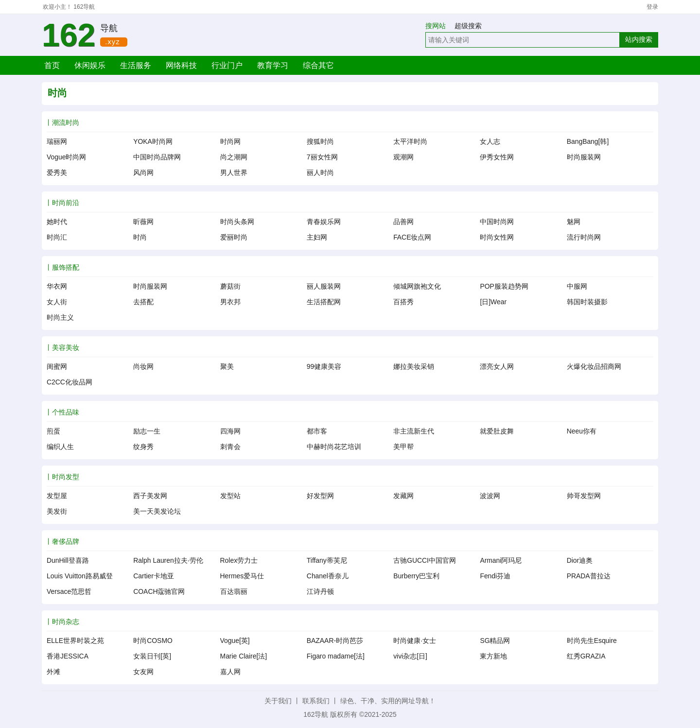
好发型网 (320, 496)
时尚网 (230, 141)
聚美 (227, 366)
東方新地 (493, 656)
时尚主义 (60, 317)
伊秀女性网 (497, 157)
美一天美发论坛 (157, 511)
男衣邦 (230, 302)
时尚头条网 (237, 222)
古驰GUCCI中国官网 (425, 560)
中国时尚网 (497, 222)
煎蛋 (53, 431)
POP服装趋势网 (504, 286)
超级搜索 (468, 26)
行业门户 (227, 65)
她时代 (57, 222)
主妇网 (317, 237)
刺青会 (230, 447)
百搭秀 (403, 302)
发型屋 (57, 496)
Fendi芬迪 (495, 576)
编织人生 (60, 447)
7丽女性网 (322, 157)
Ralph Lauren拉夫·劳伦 (168, 560)
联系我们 (316, 701)
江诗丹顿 (320, 591)
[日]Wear (493, 302)
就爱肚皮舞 (497, 431)
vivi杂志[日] (410, 656)
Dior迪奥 (580, 560)
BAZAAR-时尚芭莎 (335, 641)
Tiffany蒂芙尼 (327, 560)
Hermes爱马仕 (242, 576)
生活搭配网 (324, 302)
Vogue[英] (235, 641)
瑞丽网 (57, 141)
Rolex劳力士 (239, 560)
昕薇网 (143, 222)
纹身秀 (143, 447)
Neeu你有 (582, 431)
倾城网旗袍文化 (417, 286)
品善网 (403, 222)
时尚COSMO (153, 641)
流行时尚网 (584, 237)
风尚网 (143, 173)
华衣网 (57, 286)
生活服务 (136, 65)
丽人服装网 (324, 286)
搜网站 (439, 26)
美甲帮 (403, 447)
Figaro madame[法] (336, 656)
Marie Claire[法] (244, 656)
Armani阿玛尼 (501, 560)
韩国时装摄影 (587, 302)
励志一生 (147, 431)
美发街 (57, 511)
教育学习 (273, 65)
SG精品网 (495, 641)
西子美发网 (150, 496)
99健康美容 (324, 366)
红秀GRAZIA (586, 656)
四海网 (230, 431)
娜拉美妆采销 (414, 366)
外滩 (53, 672)
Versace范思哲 (69, 591)
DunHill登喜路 (68, 560)
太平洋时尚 (410, 141)
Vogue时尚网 (66, 157)
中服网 (577, 286)
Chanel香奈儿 (328, 576)
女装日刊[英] (152, 656)
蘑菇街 (230, 286)
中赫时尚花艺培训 (334, 447)
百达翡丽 (234, 591)
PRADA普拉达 (589, 576)
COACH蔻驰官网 (159, 591)
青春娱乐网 (324, 222)
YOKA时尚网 (153, 141)
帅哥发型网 (584, 496)
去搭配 (143, 302)
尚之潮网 (234, 157)
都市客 (317, 431)
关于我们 (278, 701)
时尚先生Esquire (592, 641)
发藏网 (403, 496)
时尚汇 (57, 237)
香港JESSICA (68, 656)
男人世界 (234, 173)
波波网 (490, 496)
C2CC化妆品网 (70, 382)
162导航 (84, 7)
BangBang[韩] (588, 141)
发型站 (230, 496)
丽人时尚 (320, 173)
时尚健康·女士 (415, 641)
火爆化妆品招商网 (594, 366)
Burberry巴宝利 (416, 576)
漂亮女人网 (497, 366)
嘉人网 (230, 672)
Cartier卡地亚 (154, 576)
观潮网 (403, 157)
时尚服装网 (584, 157)
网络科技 (181, 65)
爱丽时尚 (234, 237)
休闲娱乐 (90, 65)
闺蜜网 (57, 366)
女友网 (143, 672)
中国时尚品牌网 (157, 157)
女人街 (57, 302)
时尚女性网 (497, 237)
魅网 (574, 222)
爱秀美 (57, 173)
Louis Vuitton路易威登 (80, 576)
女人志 (490, 141)
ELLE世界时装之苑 (75, 641)
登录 (652, 7)
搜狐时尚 (320, 141)
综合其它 (318, 65)
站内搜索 (639, 39)
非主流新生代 (414, 431)
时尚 (140, 237)
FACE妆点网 (412, 237)
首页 (52, 65)
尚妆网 (143, 366)
